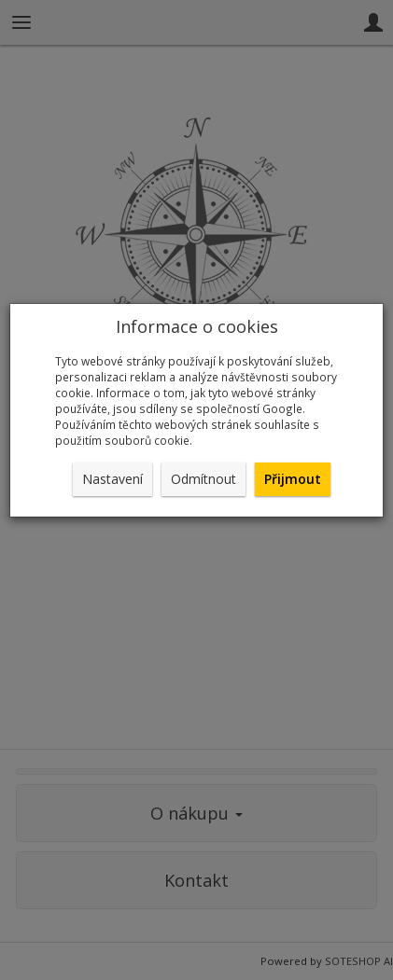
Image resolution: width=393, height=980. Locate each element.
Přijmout (293, 479)
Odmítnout (204, 479)
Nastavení (112, 479)
